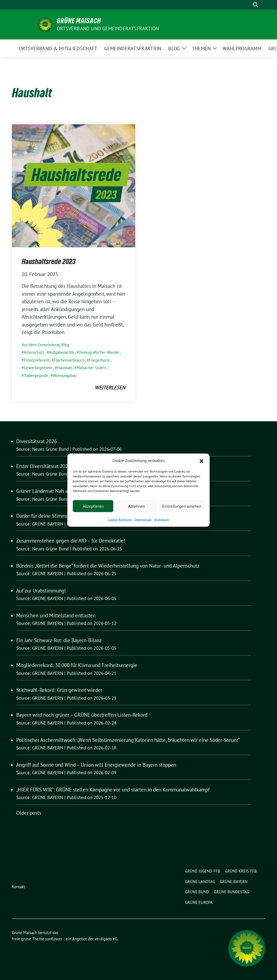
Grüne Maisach (79, 21)
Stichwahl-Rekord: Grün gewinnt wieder (59, 690)
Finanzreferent (37, 360)
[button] (202, 460)
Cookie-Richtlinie (120, 519)
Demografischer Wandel (99, 352)
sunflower (54, 939)
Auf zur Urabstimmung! (41, 591)
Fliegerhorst (99, 360)
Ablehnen (136, 506)
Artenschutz (34, 352)
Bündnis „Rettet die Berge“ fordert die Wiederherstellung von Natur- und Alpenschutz (108, 566)
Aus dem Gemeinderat (41, 345)
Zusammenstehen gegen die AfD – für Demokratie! (71, 541)
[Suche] (248, 5)
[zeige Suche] (255, 5)
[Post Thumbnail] (74, 185)
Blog (65, 345)
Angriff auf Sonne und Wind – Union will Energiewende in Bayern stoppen (96, 765)
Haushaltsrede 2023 (49, 261)
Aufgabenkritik (62, 352)
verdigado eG (106, 939)
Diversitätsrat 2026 (37, 441)
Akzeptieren (93, 506)
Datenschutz (143, 519)
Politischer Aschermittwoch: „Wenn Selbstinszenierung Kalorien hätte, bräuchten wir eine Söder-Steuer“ (128, 740)
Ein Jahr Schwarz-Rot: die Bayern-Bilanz (59, 640)
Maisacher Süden (91, 368)
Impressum (162, 519)
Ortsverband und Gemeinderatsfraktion (108, 28)
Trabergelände (36, 376)
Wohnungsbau (65, 376)
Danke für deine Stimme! (43, 516)
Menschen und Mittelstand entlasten (56, 615)
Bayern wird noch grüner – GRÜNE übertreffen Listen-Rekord (82, 715)
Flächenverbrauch (69, 360)
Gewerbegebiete (38, 368)
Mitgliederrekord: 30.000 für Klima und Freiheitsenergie (77, 665)
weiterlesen (110, 388)
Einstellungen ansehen (182, 506)
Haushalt (65, 368)
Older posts (29, 813)
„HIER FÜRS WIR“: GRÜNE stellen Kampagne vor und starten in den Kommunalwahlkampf (113, 790)
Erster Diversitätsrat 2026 (43, 466)
